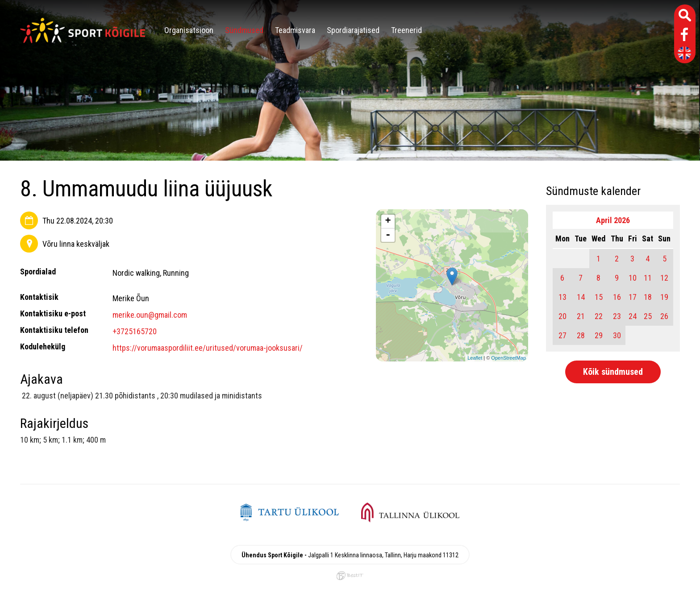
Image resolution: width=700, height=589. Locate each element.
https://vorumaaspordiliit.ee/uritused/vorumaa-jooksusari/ (208, 348)
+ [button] (388, 221)
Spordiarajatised (353, 30)
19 (664, 297)
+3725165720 (135, 331)
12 (664, 278)
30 (617, 335)
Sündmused (244, 30)
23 (617, 316)
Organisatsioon (189, 30)
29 (599, 335)
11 (648, 278)
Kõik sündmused (613, 372)
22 (599, 316)
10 (633, 278)
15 (599, 297)
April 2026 (613, 220)
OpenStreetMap (508, 358)
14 (581, 297)
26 (664, 316)
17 (633, 297)
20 (562, 316)
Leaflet (475, 358)
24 (633, 316)
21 (581, 316)
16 (617, 297)
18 (648, 297)
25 (648, 316)
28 (581, 335)
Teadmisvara (295, 30)
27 (562, 335)
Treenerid (406, 30)
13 (562, 297)
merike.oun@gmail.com (150, 315)
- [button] (388, 235)
